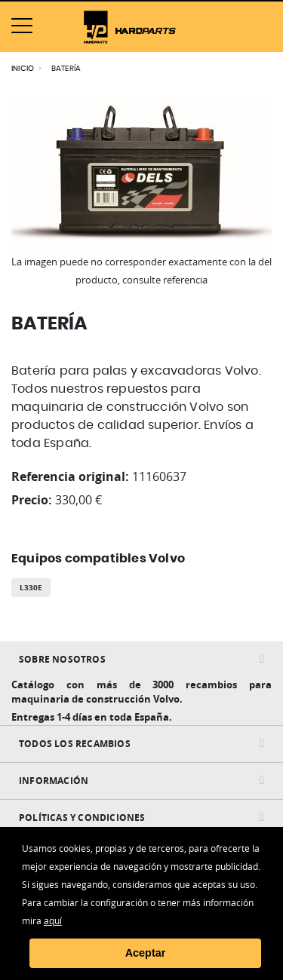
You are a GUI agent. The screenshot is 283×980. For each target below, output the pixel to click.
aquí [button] (53, 920)
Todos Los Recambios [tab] (75, 744)
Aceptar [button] (146, 953)
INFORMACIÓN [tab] (54, 781)
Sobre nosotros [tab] (62, 659)
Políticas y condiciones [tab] (82, 818)
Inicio (23, 69)
